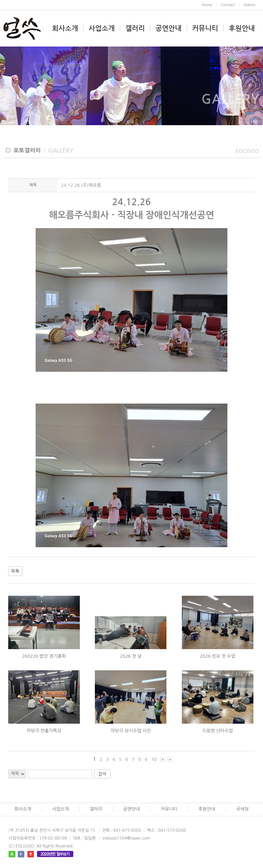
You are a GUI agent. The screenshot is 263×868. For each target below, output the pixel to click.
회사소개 (65, 28)
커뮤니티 (205, 28)
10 (154, 759)
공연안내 (168, 28)
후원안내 (242, 28)
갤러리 (135, 28)
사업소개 (102, 28)
